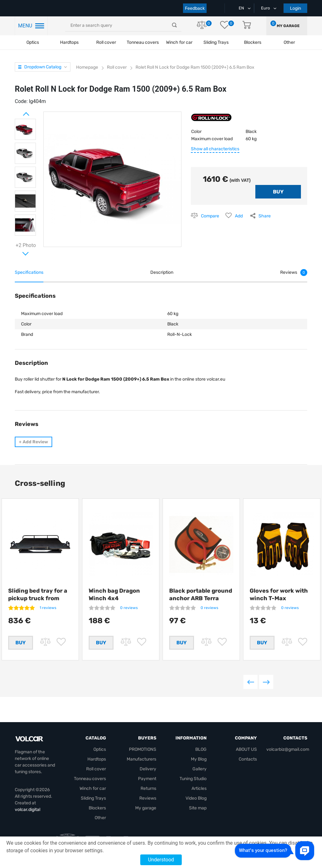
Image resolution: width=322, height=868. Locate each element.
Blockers (97, 815)
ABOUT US (246, 756)
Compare (210, 216)
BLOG (201, 756)
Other (100, 824)
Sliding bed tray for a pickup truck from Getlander (38, 598)
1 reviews (48, 608)
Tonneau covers (143, 42)
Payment (147, 785)
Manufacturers (142, 766)
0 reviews (129, 608)
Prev (18, 112)
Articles (199, 795)
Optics (33, 42)
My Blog (199, 766)
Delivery (148, 776)
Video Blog (196, 805)
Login (295, 8)
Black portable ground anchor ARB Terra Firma (201, 598)
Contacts (248, 766)
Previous (250, 689)
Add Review (33, 442)
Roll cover (106, 42)
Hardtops (69, 42)
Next (18, 251)
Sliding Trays (216, 42)
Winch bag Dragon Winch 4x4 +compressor (114, 598)
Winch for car (179, 42)
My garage (288, 26)
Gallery (200, 776)
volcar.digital (28, 816)
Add (239, 216)
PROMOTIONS (143, 756)
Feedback (195, 8)
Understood (161, 860)
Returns (148, 795)
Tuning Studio (193, 785)
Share (265, 216)
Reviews (148, 805)
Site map (198, 815)
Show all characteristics (215, 149)
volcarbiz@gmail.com (288, 756)
